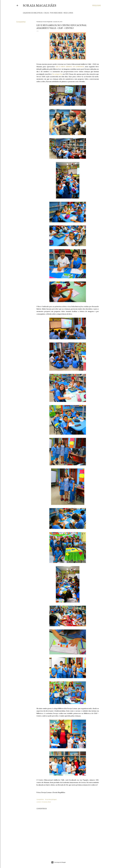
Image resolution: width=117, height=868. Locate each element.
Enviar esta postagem (51, 799)
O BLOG (46, 13)
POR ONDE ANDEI (56, 13)
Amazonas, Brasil (46, 802)
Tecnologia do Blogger (59, 862)
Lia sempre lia (57, 74)
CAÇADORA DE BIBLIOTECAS (33, 13)
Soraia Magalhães (40, 5)
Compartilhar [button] (21, 22)
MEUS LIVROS (68, 13)
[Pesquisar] (96, 5)
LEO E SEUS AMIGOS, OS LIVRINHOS (70, 67)
